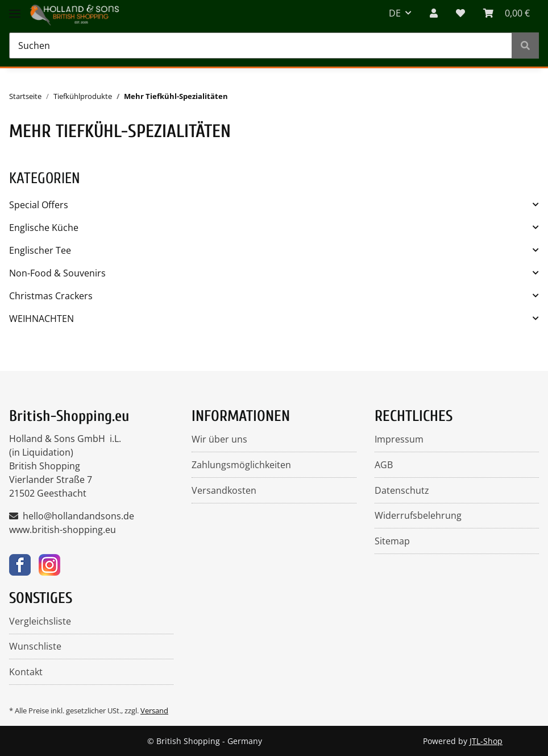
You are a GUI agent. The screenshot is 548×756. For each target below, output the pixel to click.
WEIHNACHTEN (41, 319)
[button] (434, 13)
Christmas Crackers (51, 296)
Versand (154, 710)
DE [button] (395, 13)
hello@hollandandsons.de (78, 516)
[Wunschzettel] (460, 13)
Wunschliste (35, 646)
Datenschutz (402, 490)
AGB (384, 465)
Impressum (399, 439)
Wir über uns (219, 439)
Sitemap (392, 541)
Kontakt (26, 672)
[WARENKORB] (507, 13)
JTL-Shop (486, 741)
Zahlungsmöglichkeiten (241, 465)
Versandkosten (224, 490)
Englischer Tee (40, 250)
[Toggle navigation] (15, 7)
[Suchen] (261, 46)
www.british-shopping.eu (63, 530)
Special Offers (39, 205)
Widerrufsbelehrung (418, 515)
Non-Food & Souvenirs (57, 273)
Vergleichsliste (40, 621)
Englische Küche (44, 228)
